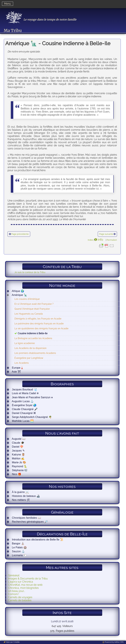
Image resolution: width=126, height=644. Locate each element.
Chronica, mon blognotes (23, 588)
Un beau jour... (17, 591)
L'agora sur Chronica (21, 582)
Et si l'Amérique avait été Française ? (34, 304)
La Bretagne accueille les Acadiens (33, 338)
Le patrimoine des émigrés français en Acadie (39, 323)
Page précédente (20, 234)
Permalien (112, 240)
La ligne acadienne (25, 343)
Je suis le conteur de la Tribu (30, 272)
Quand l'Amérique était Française (32, 309)
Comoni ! (13, 594)
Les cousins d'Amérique (27, 299)
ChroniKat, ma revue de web (25, 585)
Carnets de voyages (20, 597)
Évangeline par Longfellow (29, 358)
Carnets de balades (20, 600)
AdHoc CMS (119, 642)
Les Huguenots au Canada (29, 314)
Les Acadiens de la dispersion (30, 348)
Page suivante (106, 234)
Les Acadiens (22, 363)
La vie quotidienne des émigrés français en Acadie (41, 328)
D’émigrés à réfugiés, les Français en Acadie (38, 319)
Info (100, 240)
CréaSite (16, 642)
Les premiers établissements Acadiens (35, 353)
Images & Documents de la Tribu (28, 579)
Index (91, 240)
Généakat (14, 575)
